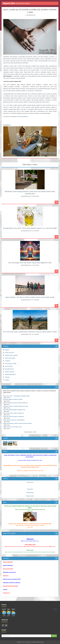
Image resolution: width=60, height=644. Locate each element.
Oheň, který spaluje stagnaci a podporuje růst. (14, 410)
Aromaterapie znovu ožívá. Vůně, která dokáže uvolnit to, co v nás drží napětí (30, 228)
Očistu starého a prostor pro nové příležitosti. (14, 420)
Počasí (55, 609)
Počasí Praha (30, 482)
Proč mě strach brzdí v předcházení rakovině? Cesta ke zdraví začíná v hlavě (30, 332)
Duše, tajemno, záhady (11, 364)
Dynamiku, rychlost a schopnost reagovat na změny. (16, 406)
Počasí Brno (30, 489)
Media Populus (40, 642)
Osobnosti (8, 361)
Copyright (19, 642)
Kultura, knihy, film (9, 353)
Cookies (7, 380)
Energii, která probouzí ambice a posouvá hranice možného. (18, 423)
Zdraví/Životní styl (31, 15)
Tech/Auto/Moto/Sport (10, 374)
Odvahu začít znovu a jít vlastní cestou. (12, 427)
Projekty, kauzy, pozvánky (11, 355)
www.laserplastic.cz (24, 117)
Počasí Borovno (30, 496)
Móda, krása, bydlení (10, 358)
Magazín (7, 350)
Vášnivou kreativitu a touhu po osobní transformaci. (15, 403)
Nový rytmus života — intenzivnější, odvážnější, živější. (16, 396)
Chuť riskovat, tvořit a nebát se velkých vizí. (14, 413)
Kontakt (34, 642)
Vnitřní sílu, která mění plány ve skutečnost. (14, 417)
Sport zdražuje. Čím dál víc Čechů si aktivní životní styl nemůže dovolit (30, 297)
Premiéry (7, 377)
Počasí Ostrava (30, 493)
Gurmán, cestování (10, 372)
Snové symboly (9, 366)
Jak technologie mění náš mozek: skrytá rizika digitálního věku (30, 263)
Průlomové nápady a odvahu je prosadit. (13, 399)
